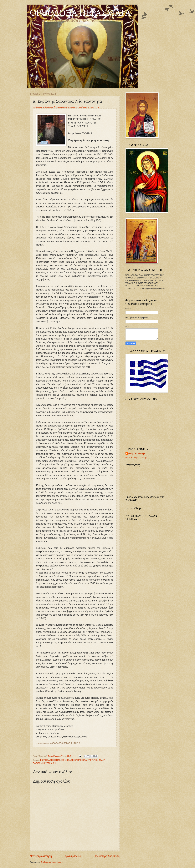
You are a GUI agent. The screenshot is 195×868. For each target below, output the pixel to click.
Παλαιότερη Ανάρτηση (107, 856)
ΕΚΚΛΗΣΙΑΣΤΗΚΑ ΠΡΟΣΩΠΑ (74, 760)
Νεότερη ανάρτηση (41, 856)
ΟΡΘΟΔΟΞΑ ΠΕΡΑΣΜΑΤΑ (81, 13)
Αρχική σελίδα (73, 856)
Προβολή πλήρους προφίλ (137, 457)
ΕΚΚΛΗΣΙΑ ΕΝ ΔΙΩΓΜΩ (50, 760)
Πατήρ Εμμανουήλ (137, 453)
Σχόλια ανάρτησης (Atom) (52, 862)
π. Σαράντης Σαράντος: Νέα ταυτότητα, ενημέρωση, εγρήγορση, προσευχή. (66, 107)
